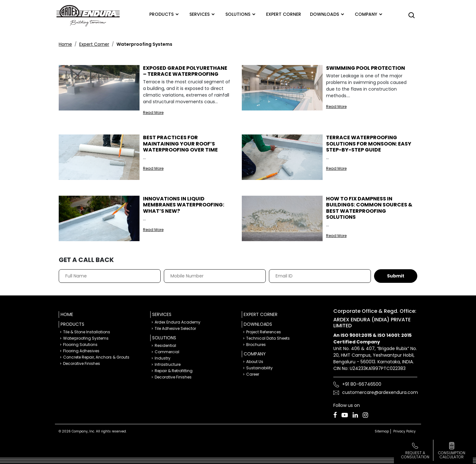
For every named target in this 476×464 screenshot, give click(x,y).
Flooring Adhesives (81, 351)
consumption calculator (452, 455)
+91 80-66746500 (362, 384)
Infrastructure (168, 364)
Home (65, 44)
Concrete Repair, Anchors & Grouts (96, 357)
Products (161, 14)
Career (253, 374)
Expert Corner (94, 44)
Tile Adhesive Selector (175, 328)
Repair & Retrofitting (174, 371)
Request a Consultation (415, 455)
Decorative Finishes (82, 363)
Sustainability (259, 368)
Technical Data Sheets (268, 338)
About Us (255, 362)
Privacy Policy (405, 431)
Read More (153, 113)
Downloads (324, 14)
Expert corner (284, 14)
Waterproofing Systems (86, 338)
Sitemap (382, 431)
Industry (163, 358)
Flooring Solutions (80, 345)
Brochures (256, 345)
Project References (264, 332)
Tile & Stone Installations (87, 332)
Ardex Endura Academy (178, 322)
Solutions (238, 14)
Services (199, 14)
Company (366, 14)
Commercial (167, 352)
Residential (165, 345)
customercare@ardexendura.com (380, 392)
